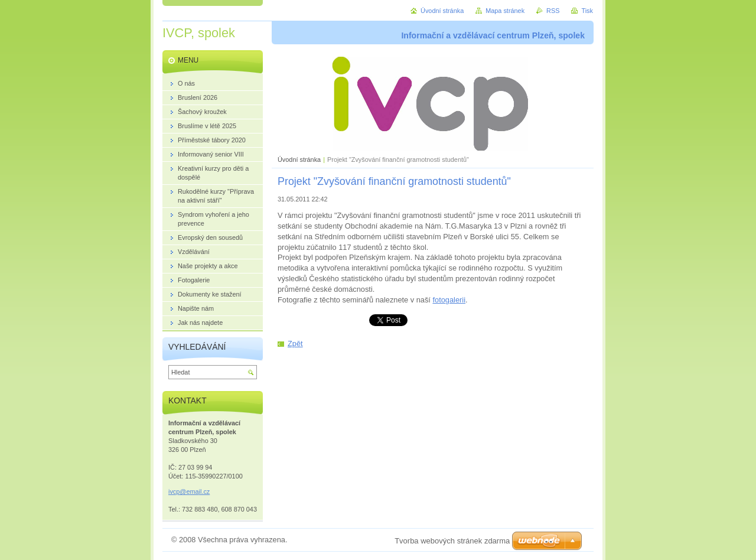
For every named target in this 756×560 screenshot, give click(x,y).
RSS (553, 11)
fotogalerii (449, 300)
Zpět (295, 344)
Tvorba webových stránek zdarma (452, 541)
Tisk (587, 11)
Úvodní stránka (299, 159)
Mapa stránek (505, 11)
